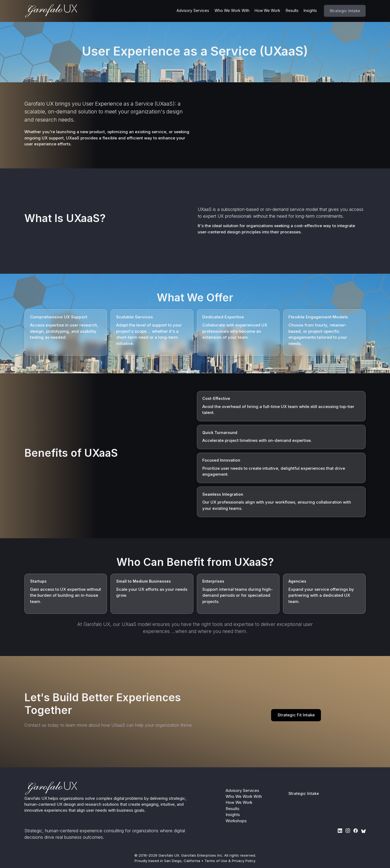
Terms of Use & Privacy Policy (230, 861)
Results (292, 10)
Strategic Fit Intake (296, 715)
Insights (310, 10)
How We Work (267, 10)
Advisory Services (193, 10)
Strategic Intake (345, 11)
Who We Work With (232, 10)
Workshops (236, 821)
